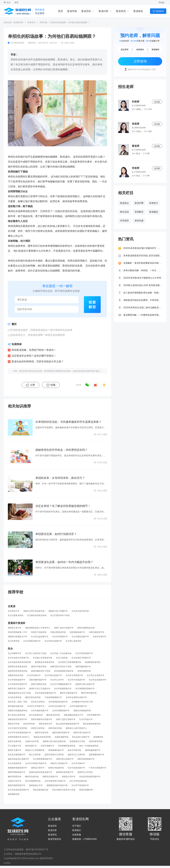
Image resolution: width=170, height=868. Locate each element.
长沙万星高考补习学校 (60, 615)
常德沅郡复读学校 (58, 632)
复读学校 (72, 11)
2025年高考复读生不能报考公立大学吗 (142, 278)
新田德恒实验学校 (16, 706)
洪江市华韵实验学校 (78, 781)
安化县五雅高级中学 (17, 755)
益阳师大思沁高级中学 (85, 684)
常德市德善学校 (84, 671)
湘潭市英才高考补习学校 (61, 667)
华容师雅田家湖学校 (67, 746)
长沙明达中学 (14, 611)
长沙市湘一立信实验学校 (61, 653)
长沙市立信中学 (57, 680)
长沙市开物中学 (78, 763)
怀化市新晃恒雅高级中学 (45, 693)
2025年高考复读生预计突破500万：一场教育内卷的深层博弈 (143, 248)
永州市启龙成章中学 (57, 706)
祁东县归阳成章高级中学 (90, 777)
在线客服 (77, 835)
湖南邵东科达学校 (16, 675)
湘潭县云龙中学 (15, 628)
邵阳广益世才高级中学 (64, 628)
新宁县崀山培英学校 (17, 715)
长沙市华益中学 (86, 719)
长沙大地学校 (62, 658)
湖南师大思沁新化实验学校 (54, 741)
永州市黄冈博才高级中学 (55, 781)
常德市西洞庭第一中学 (17, 632)
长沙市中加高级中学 (76, 680)
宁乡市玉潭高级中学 (98, 768)
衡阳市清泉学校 (42, 733)
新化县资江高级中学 (81, 737)
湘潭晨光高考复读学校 (17, 667)
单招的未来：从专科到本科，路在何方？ (60, 478)
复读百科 (86, 11)
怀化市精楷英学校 (33, 781)
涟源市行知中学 (15, 781)
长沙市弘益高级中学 (40, 637)
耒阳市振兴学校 (55, 728)
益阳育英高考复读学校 (17, 671)
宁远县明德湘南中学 (53, 697)
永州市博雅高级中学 (61, 711)
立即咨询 (140, 61)
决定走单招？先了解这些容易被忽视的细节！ (63, 506)
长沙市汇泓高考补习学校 (36, 653)
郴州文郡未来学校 (33, 697)
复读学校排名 (55, 839)
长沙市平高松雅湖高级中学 (19, 733)
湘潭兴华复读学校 (39, 667)
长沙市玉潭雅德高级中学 (61, 684)
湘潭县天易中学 (38, 768)
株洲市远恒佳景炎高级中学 (41, 772)
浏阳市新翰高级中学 (86, 759)
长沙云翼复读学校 (16, 615)
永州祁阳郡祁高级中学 (58, 702)
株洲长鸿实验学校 (56, 768)
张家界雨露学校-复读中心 (19, 737)
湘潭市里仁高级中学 (17, 689)
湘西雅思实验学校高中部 (57, 785)
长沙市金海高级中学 (98, 680)
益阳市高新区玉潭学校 (54, 755)
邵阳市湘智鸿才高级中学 (42, 719)
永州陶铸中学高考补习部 (82, 702)
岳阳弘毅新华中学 (97, 632)
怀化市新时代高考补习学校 (64, 790)
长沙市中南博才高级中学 (36, 763)
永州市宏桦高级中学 (78, 706)
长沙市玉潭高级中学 (74, 675)
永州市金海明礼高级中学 (76, 697)
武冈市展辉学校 (94, 715)
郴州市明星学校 (15, 777)
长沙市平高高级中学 (80, 785)
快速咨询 (160, 11)
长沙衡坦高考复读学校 (37, 615)
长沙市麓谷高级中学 (80, 637)
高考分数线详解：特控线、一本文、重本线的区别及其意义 (143, 270)
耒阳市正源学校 (38, 728)
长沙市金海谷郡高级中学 (18, 790)
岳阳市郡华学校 (96, 741)
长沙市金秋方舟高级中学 (18, 658)
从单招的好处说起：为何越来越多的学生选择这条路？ (68, 422)
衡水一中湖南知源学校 (89, 746)
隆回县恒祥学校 (53, 715)
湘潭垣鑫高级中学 (93, 750)
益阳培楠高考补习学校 (41, 671)
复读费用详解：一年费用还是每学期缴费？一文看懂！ (143, 315)
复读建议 (154, 212)
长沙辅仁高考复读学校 (43, 658)
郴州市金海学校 (32, 777)
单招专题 (43, 22)
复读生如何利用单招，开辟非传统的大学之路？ (38, 362)
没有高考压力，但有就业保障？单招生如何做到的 (38, 335)
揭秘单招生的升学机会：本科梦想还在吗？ (62, 450)
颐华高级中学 (31, 746)
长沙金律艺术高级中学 (81, 658)
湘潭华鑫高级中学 (83, 667)
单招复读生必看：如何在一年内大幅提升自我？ (64, 562)
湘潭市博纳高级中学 (17, 772)
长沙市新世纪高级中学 (17, 684)
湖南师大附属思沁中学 (17, 637)
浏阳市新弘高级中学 (65, 759)
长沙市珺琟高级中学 (17, 680)
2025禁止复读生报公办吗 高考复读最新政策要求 (143, 285)
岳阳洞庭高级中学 (77, 632)
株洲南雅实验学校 (93, 662)
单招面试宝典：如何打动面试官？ (56, 534)
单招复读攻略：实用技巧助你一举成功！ (34, 350)
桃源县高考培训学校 (42, 737)
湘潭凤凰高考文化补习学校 (19, 693)
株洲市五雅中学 (15, 750)
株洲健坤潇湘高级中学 (17, 768)
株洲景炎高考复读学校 (44, 662)
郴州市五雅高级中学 (69, 693)
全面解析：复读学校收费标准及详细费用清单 (143, 263)
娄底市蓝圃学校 (86, 790)
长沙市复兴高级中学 (53, 675)
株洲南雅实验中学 (56, 750)
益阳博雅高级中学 (97, 755)
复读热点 (124, 203)
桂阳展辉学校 (14, 794)
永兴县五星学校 (15, 697)
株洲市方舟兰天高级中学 (40, 689)
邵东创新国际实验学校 (64, 671)
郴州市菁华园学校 (89, 693)
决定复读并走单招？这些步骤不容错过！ (34, 356)
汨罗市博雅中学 (47, 746)
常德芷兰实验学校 (39, 632)
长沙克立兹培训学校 (80, 611)
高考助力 (154, 203)
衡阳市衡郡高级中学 (17, 785)
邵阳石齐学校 (14, 724)
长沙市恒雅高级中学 (63, 689)
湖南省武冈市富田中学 (17, 719)
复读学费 (139, 203)
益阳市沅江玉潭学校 (76, 755)
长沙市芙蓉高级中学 (84, 653)
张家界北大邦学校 (85, 772)
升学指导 (124, 221)
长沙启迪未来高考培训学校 (19, 662)
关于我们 (77, 826)
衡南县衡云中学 (36, 785)
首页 (16, 2)
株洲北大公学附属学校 (35, 750)
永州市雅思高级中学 (40, 711)
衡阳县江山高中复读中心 (76, 728)
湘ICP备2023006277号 (37, 850)
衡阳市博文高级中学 (82, 733)
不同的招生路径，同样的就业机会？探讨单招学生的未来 (41, 330)
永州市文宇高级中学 (36, 706)
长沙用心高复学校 (73, 641)
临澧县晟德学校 (62, 737)
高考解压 (139, 212)
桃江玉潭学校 (35, 755)
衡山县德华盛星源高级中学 (68, 724)
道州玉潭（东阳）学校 (17, 702)
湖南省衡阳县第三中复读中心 (38, 628)
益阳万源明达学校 (39, 684)
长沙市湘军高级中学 (32, 641)
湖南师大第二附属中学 (58, 611)
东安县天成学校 (38, 702)
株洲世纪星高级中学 (65, 772)
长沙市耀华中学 (15, 653)
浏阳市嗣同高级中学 (38, 680)
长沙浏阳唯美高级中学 (85, 689)
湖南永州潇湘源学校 (82, 711)
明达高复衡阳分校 (41, 790)
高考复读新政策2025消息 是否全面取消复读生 (143, 256)
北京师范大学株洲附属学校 (70, 662)
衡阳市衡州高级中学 (61, 733)
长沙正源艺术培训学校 (17, 728)
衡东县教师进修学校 (92, 724)
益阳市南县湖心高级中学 (18, 759)
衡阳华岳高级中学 (50, 777)
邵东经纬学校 (29, 724)
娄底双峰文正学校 (77, 741)
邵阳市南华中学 (45, 724)
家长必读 (124, 212)
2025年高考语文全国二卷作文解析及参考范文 (143, 308)
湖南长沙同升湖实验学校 (34, 611)
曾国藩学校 (98, 737)
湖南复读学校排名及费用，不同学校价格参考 (143, 300)
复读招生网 (18, 22)
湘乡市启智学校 (74, 750)
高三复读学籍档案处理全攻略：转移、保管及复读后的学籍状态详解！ (143, 293)
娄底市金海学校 (15, 741)
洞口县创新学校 (36, 715)
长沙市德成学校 (15, 763)
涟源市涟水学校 (32, 741)
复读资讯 (121, 11)
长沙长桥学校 (14, 641)
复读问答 (103, 11)
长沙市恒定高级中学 (53, 641)
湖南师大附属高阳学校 (17, 711)
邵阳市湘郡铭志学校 (86, 628)
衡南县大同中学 (69, 777)
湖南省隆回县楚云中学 (73, 715)
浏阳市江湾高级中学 (59, 763)
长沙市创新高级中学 (76, 768)
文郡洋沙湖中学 (99, 637)
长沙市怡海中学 (34, 675)
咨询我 (157, 102)
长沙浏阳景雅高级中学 (43, 759)
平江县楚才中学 (15, 746)
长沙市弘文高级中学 (96, 675)
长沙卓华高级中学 (60, 637)
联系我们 (77, 830)
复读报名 (138, 11)
